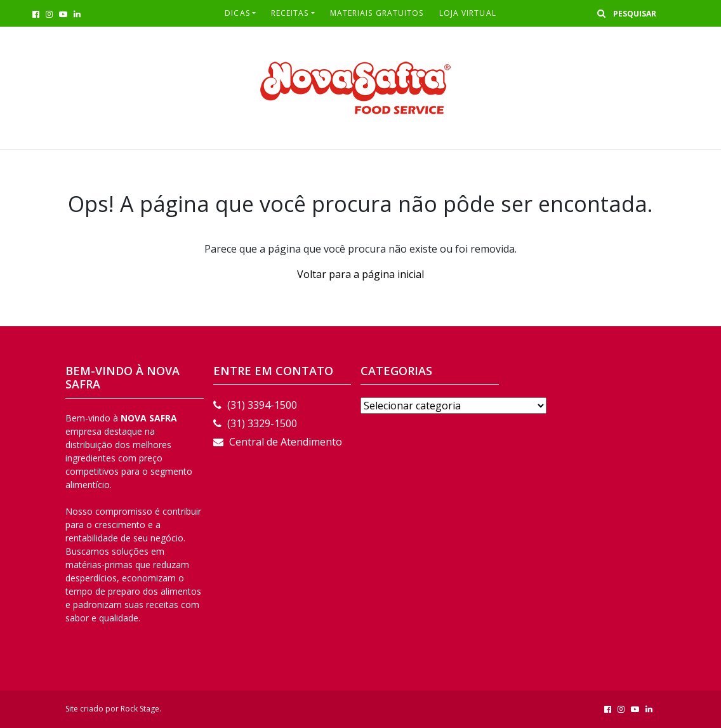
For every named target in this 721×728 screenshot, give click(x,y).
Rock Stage (140, 709)
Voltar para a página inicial (360, 274)
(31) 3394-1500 (255, 405)
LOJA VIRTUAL (468, 13)
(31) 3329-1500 (255, 423)
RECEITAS (290, 13)
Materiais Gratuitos (377, 13)
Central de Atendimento (278, 442)
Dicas (237, 13)
